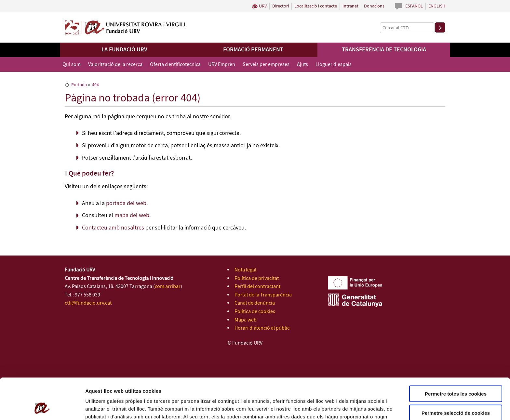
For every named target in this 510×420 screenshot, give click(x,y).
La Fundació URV (124, 50)
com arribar (168, 287)
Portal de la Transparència (263, 295)
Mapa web (246, 320)
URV (263, 6)
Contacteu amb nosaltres (113, 228)
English (437, 6)
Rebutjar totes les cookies (456, 393)
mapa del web (132, 216)
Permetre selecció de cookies (456, 374)
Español (414, 6)
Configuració (364, 407)
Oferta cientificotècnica (175, 65)
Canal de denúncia (255, 303)
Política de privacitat (257, 278)
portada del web (126, 203)
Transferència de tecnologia (384, 50)
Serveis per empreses (266, 65)
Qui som (72, 65)
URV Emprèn (222, 65)
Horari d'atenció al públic (262, 328)
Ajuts (302, 65)
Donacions (374, 6)
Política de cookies (255, 312)
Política (276, 386)
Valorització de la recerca (115, 65)
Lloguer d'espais (334, 65)
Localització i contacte (316, 6)
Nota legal (245, 270)
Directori (281, 6)
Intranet (350, 6)
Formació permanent (253, 50)
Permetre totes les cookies (456, 355)
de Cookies (299, 386)
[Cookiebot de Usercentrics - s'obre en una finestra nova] (42, 407)
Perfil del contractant (257, 287)
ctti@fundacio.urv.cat (88, 303)
